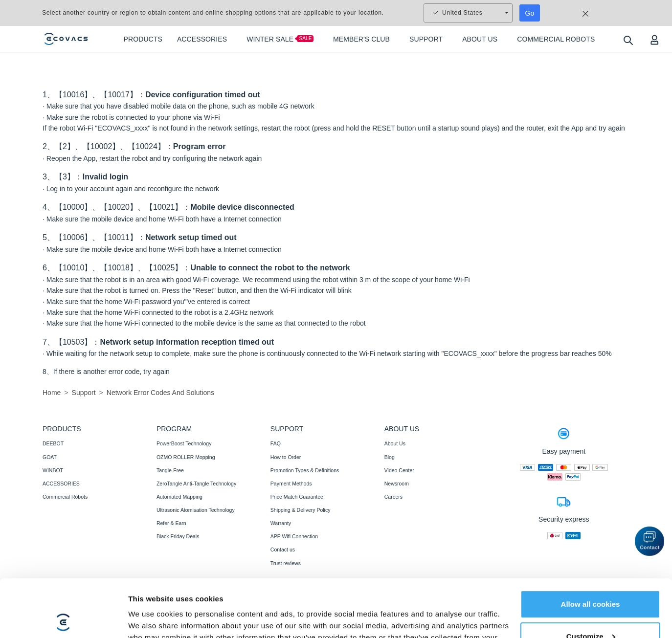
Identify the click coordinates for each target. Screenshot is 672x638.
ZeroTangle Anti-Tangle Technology (196, 484)
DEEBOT (53, 443)
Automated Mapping (179, 497)
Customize (591, 579)
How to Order (286, 457)
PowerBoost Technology (184, 443)
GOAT (50, 457)
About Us (395, 443)
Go (530, 13)
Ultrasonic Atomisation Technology (196, 510)
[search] (628, 40)
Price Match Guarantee (297, 497)
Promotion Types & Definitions (305, 470)
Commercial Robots (65, 497)
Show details (151, 619)
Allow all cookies (591, 547)
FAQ (276, 443)
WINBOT (53, 470)
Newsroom (397, 484)
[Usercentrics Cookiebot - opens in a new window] (63, 619)
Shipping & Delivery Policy (301, 510)
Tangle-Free (170, 470)
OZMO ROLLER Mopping (186, 457)
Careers (393, 497)
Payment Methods (291, 484)
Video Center (399, 470)
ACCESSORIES (61, 484)
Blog (390, 457)
